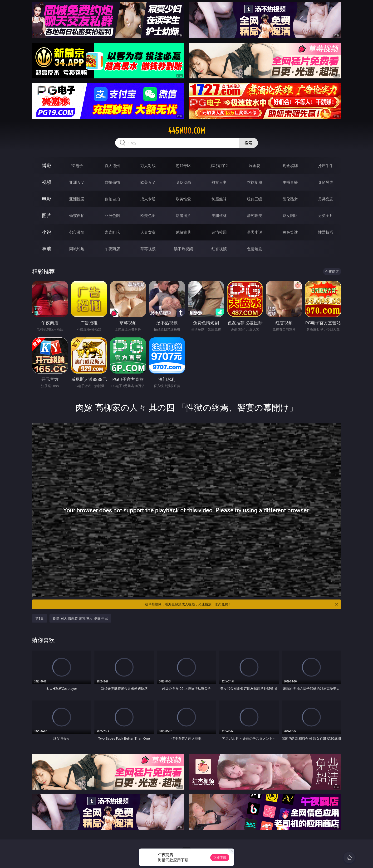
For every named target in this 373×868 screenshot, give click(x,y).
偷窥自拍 (77, 216)
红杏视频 (219, 249)
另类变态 (326, 199)
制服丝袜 (219, 199)
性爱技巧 (326, 232)
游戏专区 (183, 166)
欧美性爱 (183, 199)
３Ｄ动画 (183, 182)
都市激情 (77, 232)
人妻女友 (148, 232)
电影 (47, 199)
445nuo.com (186, 131)
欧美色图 (148, 216)
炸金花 (255, 166)
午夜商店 (112, 249)
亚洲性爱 (77, 199)
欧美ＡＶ (148, 182)
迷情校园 (219, 232)
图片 (47, 215)
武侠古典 (183, 232)
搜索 (248, 143)
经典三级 (255, 199)
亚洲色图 (112, 216)
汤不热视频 (183, 249)
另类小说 (255, 232)
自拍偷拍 (112, 182)
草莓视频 (148, 249)
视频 (47, 182)
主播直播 (290, 182)
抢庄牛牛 (326, 166)
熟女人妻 (219, 182)
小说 (47, 232)
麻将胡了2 (219, 166)
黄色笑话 (290, 232)
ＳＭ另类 (326, 182)
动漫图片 (183, 216)
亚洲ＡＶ (77, 182)
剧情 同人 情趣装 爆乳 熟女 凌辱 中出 (80, 618)
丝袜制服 (255, 182)
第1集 (39, 618)
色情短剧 (255, 249)
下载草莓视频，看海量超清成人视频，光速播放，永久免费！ (240, 604)
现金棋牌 (290, 166)
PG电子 (77, 166)
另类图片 (326, 216)
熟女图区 (290, 216)
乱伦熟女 (290, 199)
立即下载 (220, 857)
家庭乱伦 (112, 232)
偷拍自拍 (112, 199)
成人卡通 (148, 199)
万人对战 (148, 166)
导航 (47, 249)
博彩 (47, 165)
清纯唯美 (255, 216)
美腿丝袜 (219, 216)
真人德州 (112, 166)
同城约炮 (77, 249)
